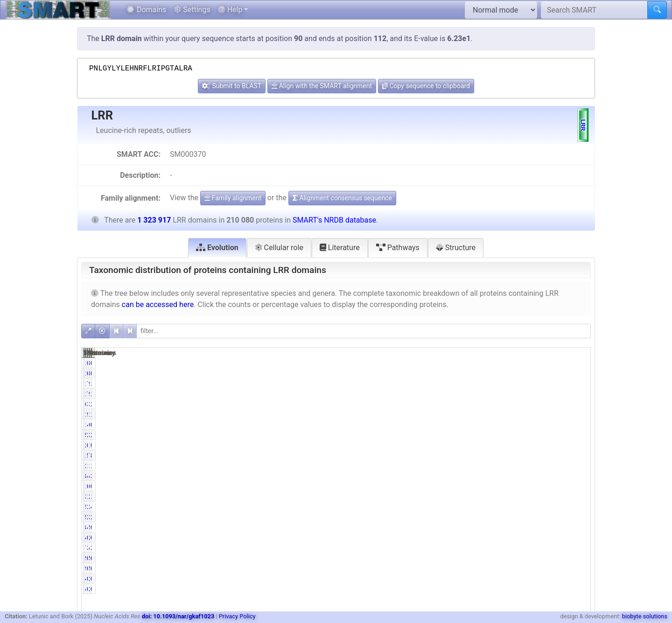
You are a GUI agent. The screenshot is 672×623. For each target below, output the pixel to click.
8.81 (578, 455)
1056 (469, 486)
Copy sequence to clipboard (426, 86)
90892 (540, 384)
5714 (469, 435)
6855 (542, 486)
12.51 (577, 466)
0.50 (506, 486)
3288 (469, 497)
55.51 (505, 455)
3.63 (578, 548)
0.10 (578, 445)
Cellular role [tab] (279, 248)
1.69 (578, 497)
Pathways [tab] (398, 248)
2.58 (578, 404)
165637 (538, 466)
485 (471, 538)
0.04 (506, 558)
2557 (542, 579)
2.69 (578, 435)
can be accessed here (158, 304)
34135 (540, 404)
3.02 (506, 404)
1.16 (578, 384)
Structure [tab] (456, 248)
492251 (538, 476)
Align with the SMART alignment (322, 86)
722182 (538, 455)
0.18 (578, 538)
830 (543, 363)
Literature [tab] (340, 248)
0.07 (506, 363)
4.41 (578, 507)
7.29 (506, 384)
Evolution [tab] (217, 248)
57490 (468, 517)
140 (471, 363)
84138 (468, 476)
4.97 (506, 425)
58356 (468, 507)
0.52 (578, 486)
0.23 (506, 538)
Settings (192, 10)
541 (543, 558)
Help (230, 10)
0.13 (506, 445)
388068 (538, 507)
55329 (540, 527)
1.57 (506, 497)
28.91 (577, 517)
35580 (540, 435)
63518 (540, 425)
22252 (468, 466)
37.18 (577, 476)
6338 (469, 404)
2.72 (506, 435)
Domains (146, 10)
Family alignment (233, 198)
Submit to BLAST (232, 86)
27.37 (505, 517)
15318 (468, 384)
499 (471, 579)
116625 (466, 455)
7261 (469, 548)
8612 (469, 527)
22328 (540, 497)
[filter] (364, 331)
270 (471, 445)
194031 (466, 414)
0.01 (578, 363)
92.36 (505, 414)
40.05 (505, 476)
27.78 (505, 507)
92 (473, 558)
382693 (538, 517)
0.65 (578, 527)
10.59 (505, 466)
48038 (540, 548)
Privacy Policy (237, 616)
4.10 (506, 527)
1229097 (536, 414)
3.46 (506, 548)
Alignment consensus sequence (342, 198)
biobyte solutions (645, 616)
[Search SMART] (594, 10)
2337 (542, 538)
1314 (542, 445)
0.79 (578, 425)
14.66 (577, 414)
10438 (468, 425)
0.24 (506, 579)
